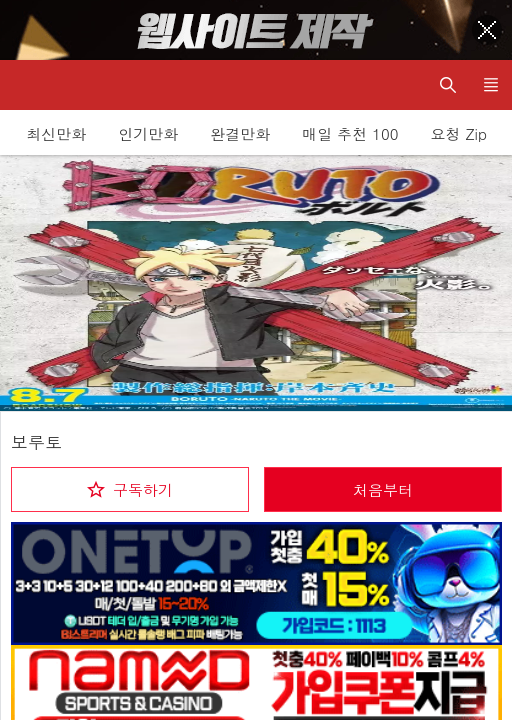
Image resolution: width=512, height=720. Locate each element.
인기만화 (148, 133)
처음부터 (383, 489)
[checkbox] (130, 489)
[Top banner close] (487, 30)
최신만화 (56, 133)
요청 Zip (459, 133)
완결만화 (240, 133)
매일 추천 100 (350, 133)
